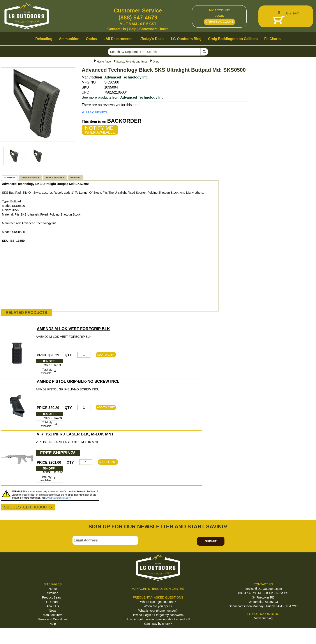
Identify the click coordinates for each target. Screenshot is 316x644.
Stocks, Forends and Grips (132, 62)
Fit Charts (53, 602)
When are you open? (158, 606)
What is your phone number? (158, 611)
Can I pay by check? (158, 624)
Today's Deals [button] (152, 39)
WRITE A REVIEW (94, 112)
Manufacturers (53, 615)
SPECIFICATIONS (31, 178)
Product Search (53, 597)
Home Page (104, 62)
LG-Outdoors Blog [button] (186, 39)
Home (53, 589)
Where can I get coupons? (158, 602)
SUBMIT (211, 541)
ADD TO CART (106, 355)
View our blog (263, 618)
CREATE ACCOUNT (219, 22)
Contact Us (117, 29)
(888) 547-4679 (138, 17)
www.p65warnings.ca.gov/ (59, 498)
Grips (156, 62)
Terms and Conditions (53, 619)
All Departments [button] (118, 39)
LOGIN (219, 16)
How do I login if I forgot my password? (158, 615)
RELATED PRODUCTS (26, 313)
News (53, 611)
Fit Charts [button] (273, 39)
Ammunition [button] (69, 39)
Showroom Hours (154, 29)
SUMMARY (10, 178)
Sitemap (53, 593)
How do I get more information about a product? (158, 619)
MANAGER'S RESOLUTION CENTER (158, 589)
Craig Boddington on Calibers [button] (233, 39)
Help (133, 29)
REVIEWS (75, 178)
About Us (53, 606)
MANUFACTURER (55, 178)
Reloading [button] (44, 39)
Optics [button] (91, 39)
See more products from (123, 97)
